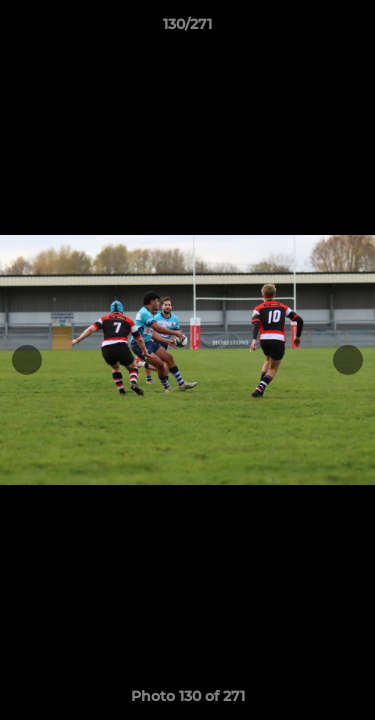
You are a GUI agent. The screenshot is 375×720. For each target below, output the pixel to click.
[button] (351, 29)
